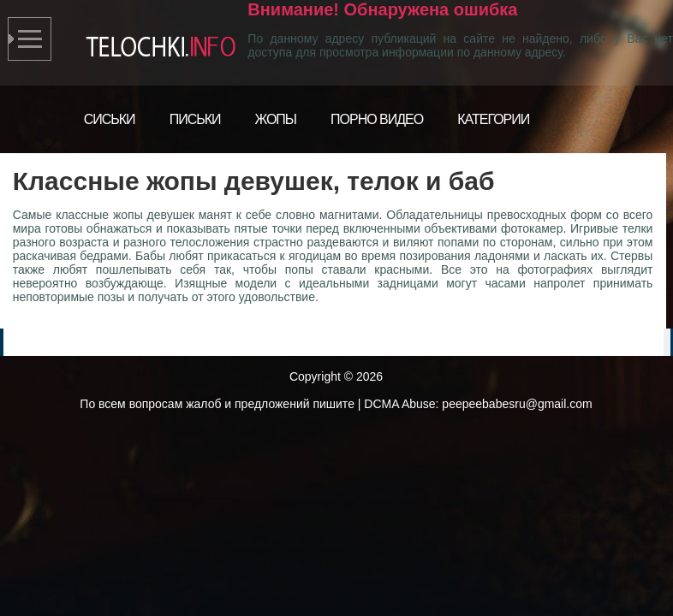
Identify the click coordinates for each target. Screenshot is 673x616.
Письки (195, 119)
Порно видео (377, 119)
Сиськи (110, 119)
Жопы (276, 119)
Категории (493, 119)
